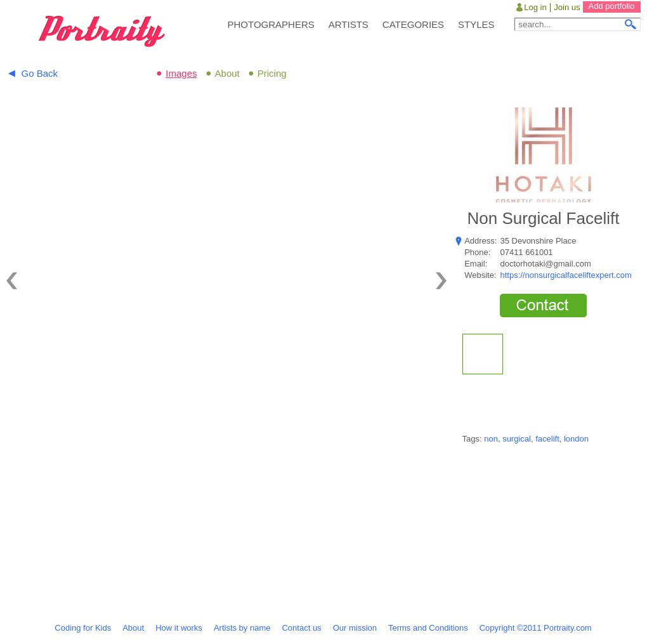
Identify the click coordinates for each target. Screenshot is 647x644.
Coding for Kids (83, 628)
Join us (567, 7)
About (227, 73)
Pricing (272, 73)
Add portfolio (612, 6)
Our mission (355, 628)
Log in (535, 7)
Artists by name (242, 628)
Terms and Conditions (428, 628)
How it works (179, 628)
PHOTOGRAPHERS (271, 24)
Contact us (301, 628)
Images (181, 73)
